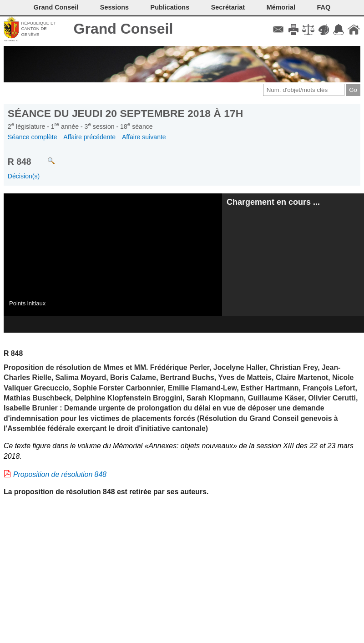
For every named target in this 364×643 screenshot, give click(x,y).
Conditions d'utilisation (308, 30)
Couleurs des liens (324, 30)
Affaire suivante (144, 137)
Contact (278, 30)
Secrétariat (228, 7)
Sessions (114, 7)
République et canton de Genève (38, 29)
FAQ (324, 7)
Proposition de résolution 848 (60, 474)
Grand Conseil (124, 29)
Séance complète (33, 137)
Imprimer (293, 30)
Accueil (354, 30)
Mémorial (281, 7)
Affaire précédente (89, 137)
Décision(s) (24, 176)
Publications (170, 7)
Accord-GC (339, 30)
